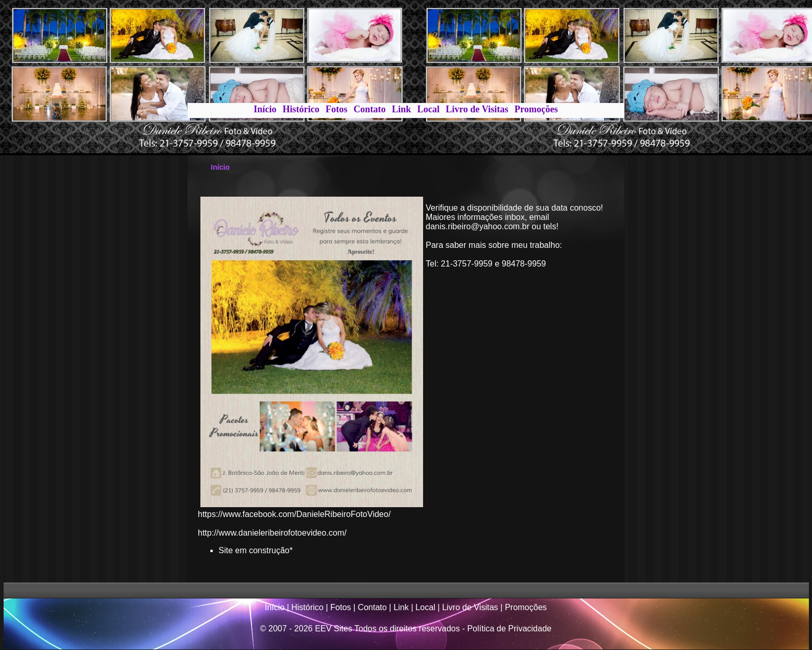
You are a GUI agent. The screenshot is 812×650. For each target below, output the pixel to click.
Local (429, 109)
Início (265, 109)
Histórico (301, 109)
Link (402, 109)
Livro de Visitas (477, 109)
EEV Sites (334, 629)
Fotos (337, 109)
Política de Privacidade (509, 629)
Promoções (536, 109)
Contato (370, 109)
